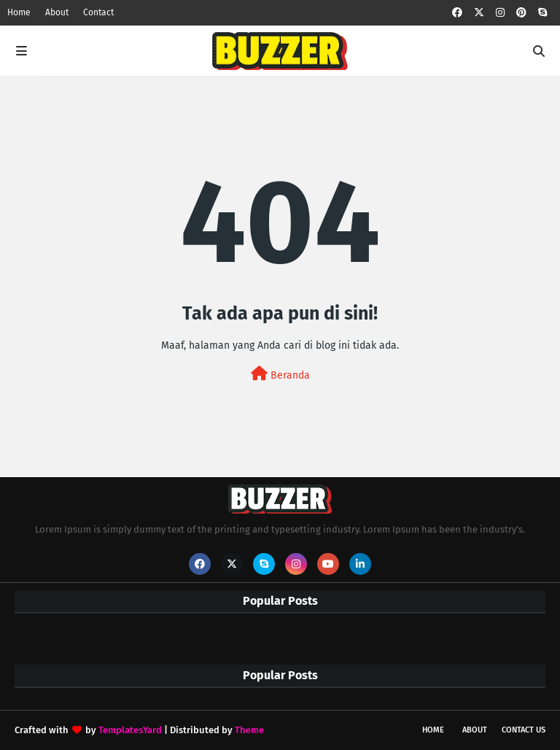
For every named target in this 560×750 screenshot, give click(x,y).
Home (19, 12)
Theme (249, 730)
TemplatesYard (130, 730)
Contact (98, 12)
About (57, 12)
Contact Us (524, 730)
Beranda (280, 374)
